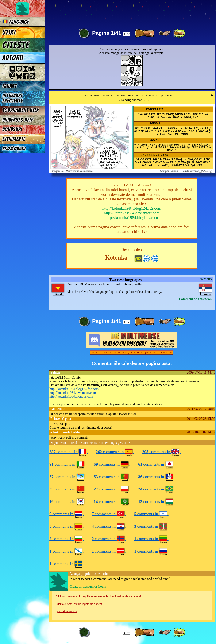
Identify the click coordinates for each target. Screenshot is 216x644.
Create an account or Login (88, 586)
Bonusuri (12, 129)
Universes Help (18, 120)
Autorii (13, 58)
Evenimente (14, 139)
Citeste (16, 45)
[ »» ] (179, 33)
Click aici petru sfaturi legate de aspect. (79, 604)
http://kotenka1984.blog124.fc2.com (132, 208)
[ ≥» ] (165, 33)
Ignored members (66, 611)
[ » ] (144, 33)
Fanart (10, 86)
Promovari (14, 149)
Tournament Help (20, 110)
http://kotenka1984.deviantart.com (132, 213)
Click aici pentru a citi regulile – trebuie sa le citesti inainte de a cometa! (98, 596)
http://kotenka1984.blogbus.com (132, 218)
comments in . (69, 452)
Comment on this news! (196, 299)
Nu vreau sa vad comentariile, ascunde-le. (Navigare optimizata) (132, 353)
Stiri (9, 32)
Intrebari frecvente (13, 98)
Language (16, 22)
